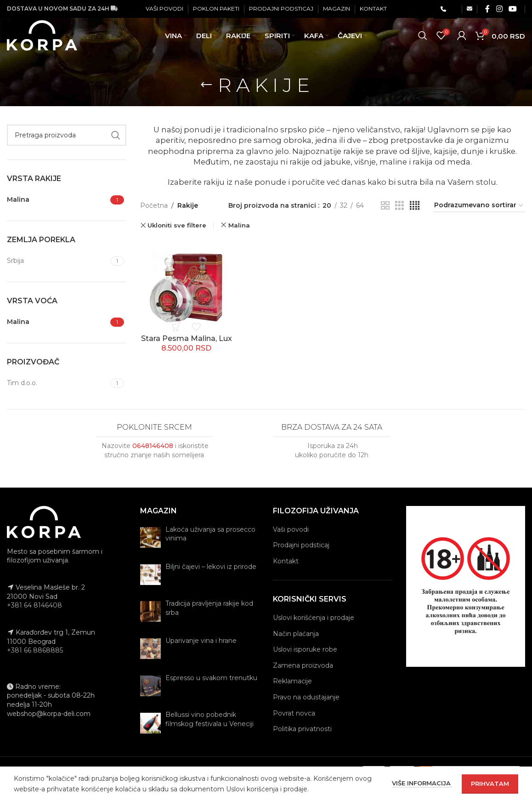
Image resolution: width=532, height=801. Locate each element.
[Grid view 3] (399, 206)
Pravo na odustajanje (306, 697)
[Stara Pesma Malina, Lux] (187, 285)
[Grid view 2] (385, 206)
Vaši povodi (291, 529)
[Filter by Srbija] (57, 261)
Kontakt (286, 561)
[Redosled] (479, 206)
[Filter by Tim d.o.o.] (57, 383)
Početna (154, 205)
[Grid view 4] (415, 206)
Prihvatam (490, 784)
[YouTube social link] (513, 9)
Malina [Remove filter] (239, 225)
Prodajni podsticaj (301, 545)
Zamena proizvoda (303, 665)
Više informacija (422, 783)
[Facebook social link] (487, 9)
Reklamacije (292, 681)
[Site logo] (44, 41)
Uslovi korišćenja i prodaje (314, 618)
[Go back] (206, 85)
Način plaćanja (296, 634)
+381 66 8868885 (35, 650)
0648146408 (153, 446)
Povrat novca (294, 713)
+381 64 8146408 (34, 605)
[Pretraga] (423, 41)
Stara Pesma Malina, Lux (187, 338)
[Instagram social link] (499, 9)
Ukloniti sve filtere (177, 225)
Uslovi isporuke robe (305, 649)
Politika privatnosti (302, 729)
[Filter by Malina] (57, 200)
